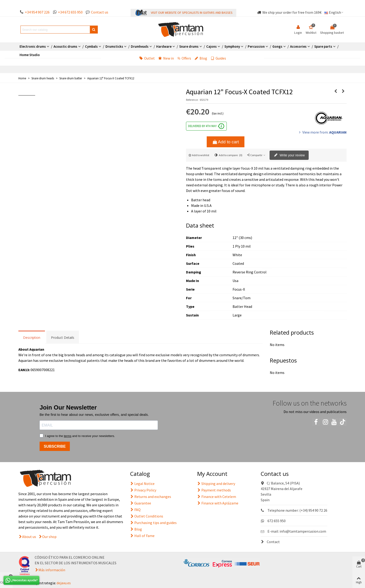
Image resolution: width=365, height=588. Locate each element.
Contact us (100, 12)
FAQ (135, 510)
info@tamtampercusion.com (303, 531)
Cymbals (91, 46)
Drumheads (140, 46)
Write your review (289, 155)
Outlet (147, 58)
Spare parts (323, 46)
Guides (218, 58)
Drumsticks (114, 46)
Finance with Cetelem (217, 497)
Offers (184, 58)
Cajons (211, 46)
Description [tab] (32, 338)
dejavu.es (64, 583)
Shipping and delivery (216, 484)
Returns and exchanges (151, 497)
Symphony (232, 46)
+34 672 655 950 (70, 12)
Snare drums (189, 46)
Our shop (49, 537)
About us (29, 537)
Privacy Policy (143, 490)
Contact (270, 542)
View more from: (322, 132)
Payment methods (214, 490)
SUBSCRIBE (55, 446)
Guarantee (141, 503)
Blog (201, 58)
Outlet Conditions (147, 516)
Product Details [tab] (63, 338)
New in (166, 58)
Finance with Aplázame (218, 503)
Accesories (298, 46)
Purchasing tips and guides (153, 523)
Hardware (164, 46)
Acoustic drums (65, 46)
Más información (52, 570)
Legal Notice (142, 484)
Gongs (277, 46)
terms (68, 436)
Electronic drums (33, 46)
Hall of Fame (142, 536)
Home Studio (30, 55)
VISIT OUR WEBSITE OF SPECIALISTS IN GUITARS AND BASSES (192, 13)
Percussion (256, 46)
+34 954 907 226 (37, 12)
